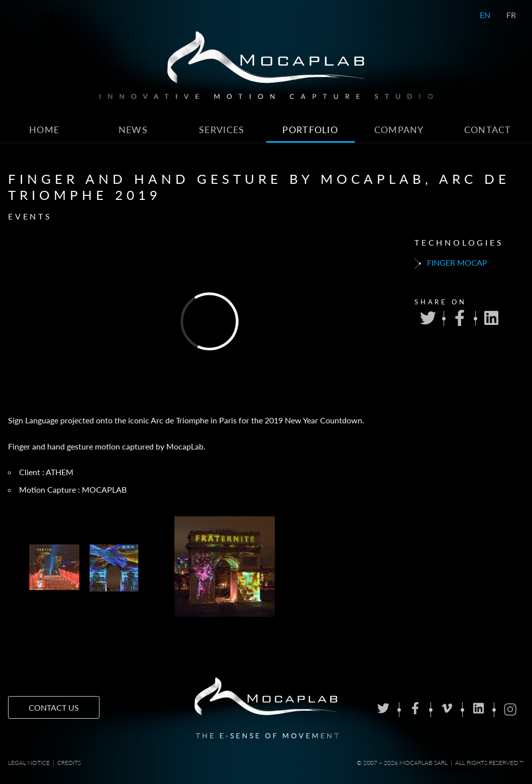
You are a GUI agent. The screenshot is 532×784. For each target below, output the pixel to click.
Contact (488, 130)
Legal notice (29, 763)
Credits (69, 763)
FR (511, 15)
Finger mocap (451, 263)
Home (44, 130)
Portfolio (310, 130)
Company (399, 130)
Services (222, 130)
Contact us (54, 707)
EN (485, 15)
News (133, 130)
